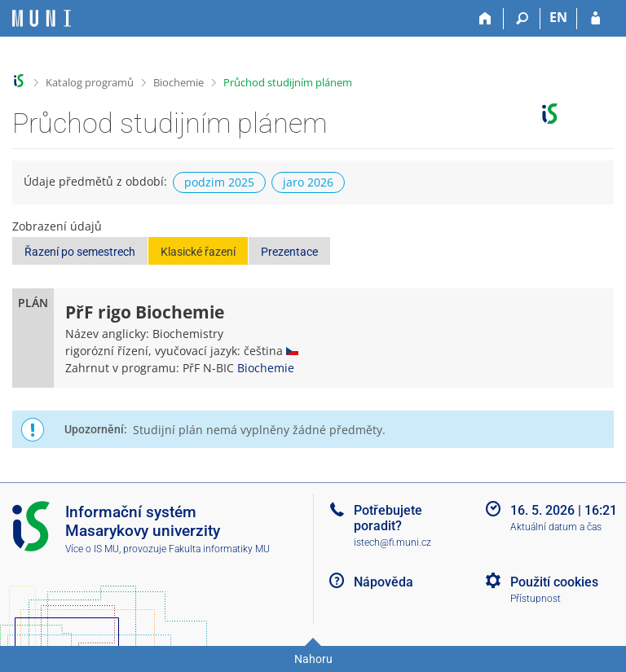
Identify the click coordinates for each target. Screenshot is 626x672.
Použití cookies (554, 582)
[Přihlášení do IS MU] (595, 19)
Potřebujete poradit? (388, 518)
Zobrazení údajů (57, 226)
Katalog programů (90, 82)
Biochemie (179, 82)
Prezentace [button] (289, 252)
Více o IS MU (92, 549)
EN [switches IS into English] (558, 17)
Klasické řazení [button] (198, 252)
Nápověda (384, 582)
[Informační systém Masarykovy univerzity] (42, 18)
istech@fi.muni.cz (392, 542)
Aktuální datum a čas (556, 527)
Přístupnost (536, 599)
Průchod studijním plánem (288, 82)
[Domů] (485, 19)
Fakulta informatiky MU (219, 549)
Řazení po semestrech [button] (80, 252)
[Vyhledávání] (522, 19)
